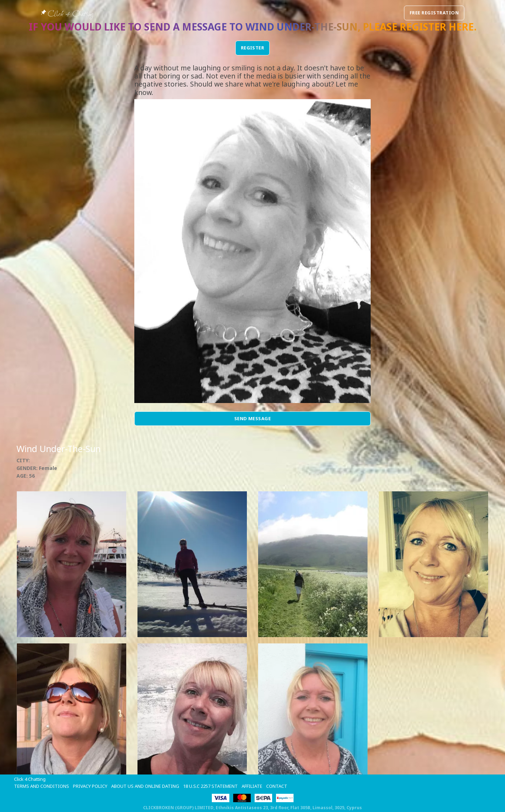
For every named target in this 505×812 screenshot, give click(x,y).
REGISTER (253, 48)
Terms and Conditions (42, 786)
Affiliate (252, 786)
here (461, 27)
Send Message (253, 418)
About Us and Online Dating (145, 786)
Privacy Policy (90, 786)
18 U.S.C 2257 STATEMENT (210, 786)
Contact (277, 786)
